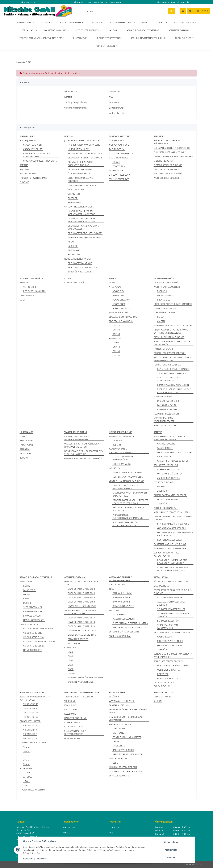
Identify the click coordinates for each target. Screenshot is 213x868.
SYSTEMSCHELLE (76, 643)
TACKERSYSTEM (117, 149)
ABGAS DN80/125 (121, 308)
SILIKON (158, 701)
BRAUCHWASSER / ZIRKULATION (173, 385)
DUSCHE (27, 603)
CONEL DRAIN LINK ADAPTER (127, 737)
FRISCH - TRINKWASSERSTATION (170, 353)
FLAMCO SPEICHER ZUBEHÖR (168, 165)
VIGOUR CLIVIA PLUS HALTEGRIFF (39, 641)
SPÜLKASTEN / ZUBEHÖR (166, 465)
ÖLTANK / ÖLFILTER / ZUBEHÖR (169, 337)
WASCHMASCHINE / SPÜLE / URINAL (175, 452)
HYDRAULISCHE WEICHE (165, 308)
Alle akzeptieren (171, 842)
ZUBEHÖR (24, 182)
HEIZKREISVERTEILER (119, 158)
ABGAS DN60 (119, 295)
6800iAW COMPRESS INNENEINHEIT (41, 161)
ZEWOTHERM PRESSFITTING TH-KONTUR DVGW (35, 698)
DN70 (71, 665)
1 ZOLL (27, 781)
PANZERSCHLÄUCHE (164, 349)
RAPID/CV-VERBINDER (123, 750)
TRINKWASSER (27, 295)
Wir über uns (71, 91)
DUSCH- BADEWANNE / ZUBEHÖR (170, 495)
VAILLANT (24, 169)
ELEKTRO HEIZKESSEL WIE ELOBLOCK (81, 179)
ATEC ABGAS (115, 287)
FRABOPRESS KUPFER (30, 721)
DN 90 (116, 343)
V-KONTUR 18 (30, 730)
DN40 (71, 656)
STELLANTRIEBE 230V (119, 175)
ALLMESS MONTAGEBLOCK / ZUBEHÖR (171, 603)
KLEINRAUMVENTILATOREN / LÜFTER (172, 512)
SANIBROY (25, 449)
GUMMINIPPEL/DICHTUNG (81, 682)
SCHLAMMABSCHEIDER (165, 313)
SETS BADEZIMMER (33, 607)
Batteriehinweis (117, 108)
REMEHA (24, 165)
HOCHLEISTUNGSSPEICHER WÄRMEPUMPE (167, 142)
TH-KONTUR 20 (31, 708)
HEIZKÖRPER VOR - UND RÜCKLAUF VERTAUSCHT (126, 718)
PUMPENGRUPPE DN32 (168, 409)
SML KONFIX (119, 746)
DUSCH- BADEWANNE (168, 499)
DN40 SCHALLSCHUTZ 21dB (81, 589)
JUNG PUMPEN (27, 441)
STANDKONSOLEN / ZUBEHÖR (127, 472)
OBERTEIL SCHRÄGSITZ (168, 670)
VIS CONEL (114, 610)
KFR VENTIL (163, 674)
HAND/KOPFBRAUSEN (34, 620)
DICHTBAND (118, 733)
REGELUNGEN (75, 202)
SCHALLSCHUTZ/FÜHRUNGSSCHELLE (86, 678)
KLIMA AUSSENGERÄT (75, 283)
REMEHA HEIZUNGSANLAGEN (79, 259)
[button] (183, 11)
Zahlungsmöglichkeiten (76, 102)
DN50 (71, 660)
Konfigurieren (171, 850)
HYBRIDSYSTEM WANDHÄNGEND (84, 145)
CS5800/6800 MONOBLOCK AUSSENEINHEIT (37, 155)
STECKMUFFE (119, 729)
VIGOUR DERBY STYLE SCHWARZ (39, 629)
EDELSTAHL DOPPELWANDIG (123, 317)
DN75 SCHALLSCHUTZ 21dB (81, 597)
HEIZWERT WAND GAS (79, 149)
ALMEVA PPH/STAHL (119, 313)
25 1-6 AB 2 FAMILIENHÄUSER (172, 373)
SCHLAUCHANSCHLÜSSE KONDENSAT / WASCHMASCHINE (173, 655)
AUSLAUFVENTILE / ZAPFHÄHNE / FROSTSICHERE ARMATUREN (173, 569)
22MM (26, 755)
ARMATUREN (26, 581)
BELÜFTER (114, 697)
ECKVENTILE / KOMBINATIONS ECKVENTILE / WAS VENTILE (172, 562)
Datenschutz (42, 859)
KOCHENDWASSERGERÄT (170, 540)
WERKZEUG (70, 701)
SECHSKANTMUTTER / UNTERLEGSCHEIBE (75, 732)
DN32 (71, 652)
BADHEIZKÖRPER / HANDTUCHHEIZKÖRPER (121, 451)
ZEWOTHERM (119, 166)
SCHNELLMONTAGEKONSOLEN (128, 477)
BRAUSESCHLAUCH (32, 611)
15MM (26, 747)
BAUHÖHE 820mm (122, 597)
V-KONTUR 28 (30, 738)
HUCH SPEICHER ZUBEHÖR (167, 169)
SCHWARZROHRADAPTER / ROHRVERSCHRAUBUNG (126, 524)
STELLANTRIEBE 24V (119, 179)
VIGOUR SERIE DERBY (34, 646)
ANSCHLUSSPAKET (29, 174)
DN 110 (116, 325)
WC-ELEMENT (119, 615)
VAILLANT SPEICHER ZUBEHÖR (168, 174)
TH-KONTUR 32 (31, 717)
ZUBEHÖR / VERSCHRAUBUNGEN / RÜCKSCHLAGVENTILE (174, 391)
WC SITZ (161, 486)
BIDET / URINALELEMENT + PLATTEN (130, 623)
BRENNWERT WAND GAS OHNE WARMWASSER (83, 227)
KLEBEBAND (70, 714)
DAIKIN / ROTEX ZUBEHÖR (166, 283)
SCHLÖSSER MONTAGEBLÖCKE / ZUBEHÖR (173, 615)
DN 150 (116, 334)
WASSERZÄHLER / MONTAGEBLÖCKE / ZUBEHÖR (172, 592)
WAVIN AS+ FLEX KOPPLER (122, 701)
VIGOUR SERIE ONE (33, 633)
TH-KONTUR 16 (31, 704)
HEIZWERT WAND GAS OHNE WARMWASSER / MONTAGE (82, 220)
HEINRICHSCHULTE (32, 650)
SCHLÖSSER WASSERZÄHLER (171, 609)
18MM (26, 751)
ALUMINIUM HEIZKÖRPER (122, 436)
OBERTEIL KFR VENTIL (168, 678)
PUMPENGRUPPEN (163, 397)
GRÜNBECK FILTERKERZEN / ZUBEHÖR (83, 458)
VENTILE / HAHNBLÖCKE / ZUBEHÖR (127, 481)
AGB (111, 97)
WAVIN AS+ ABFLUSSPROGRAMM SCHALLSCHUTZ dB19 (80, 612)
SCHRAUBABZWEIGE (119, 776)
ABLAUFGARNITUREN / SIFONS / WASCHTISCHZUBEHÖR (169, 438)
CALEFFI (161, 321)
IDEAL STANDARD (118, 585)
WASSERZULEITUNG (119, 759)
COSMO (116, 162)
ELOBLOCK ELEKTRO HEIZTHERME (85, 237)
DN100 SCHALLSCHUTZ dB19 (82, 630)
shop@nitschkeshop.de (178, 2)
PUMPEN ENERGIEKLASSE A (167, 365)
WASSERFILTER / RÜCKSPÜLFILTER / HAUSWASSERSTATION (82, 445)
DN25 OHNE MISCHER (168, 401)
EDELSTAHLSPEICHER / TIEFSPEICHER (172, 148)
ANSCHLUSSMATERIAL (120, 636)
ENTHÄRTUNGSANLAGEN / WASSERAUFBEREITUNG (77, 438)
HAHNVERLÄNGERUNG (75, 718)
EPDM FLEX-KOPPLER (78, 639)
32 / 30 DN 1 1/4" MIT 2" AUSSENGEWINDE (169, 379)
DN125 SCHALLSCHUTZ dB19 (82, 635)
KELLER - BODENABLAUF (166, 508)
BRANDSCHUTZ (161, 586)
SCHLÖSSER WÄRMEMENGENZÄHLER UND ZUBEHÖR (172, 343)
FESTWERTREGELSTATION (166, 414)
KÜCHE (27, 586)
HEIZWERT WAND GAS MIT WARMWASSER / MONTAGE (81, 212)
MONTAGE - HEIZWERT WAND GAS (85, 153)
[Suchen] (126, 11)
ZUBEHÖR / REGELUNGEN (80, 272)
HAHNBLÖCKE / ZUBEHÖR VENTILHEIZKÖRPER (125, 487)
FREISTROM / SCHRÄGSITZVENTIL (173, 665)
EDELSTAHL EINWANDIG (121, 321)
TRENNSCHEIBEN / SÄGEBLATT (79, 697)
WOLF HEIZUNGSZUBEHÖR (167, 287)
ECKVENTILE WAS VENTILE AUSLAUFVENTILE (166, 554)
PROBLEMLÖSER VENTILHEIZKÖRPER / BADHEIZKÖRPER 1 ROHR (130, 502)
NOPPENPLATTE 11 (118, 141)
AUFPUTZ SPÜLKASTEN (168, 469)
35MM (26, 764)
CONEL (23, 436)
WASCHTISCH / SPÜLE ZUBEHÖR (173, 461)
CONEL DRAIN (71, 648)
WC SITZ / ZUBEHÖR (163, 482)
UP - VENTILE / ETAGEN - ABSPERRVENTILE (166, 684)
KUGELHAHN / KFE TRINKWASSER (170, 548)
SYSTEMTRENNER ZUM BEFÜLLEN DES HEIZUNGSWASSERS (172, 359)
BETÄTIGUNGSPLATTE (123, 606)
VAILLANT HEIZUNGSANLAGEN (79, 207)
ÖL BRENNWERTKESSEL (79, 174)
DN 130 (116, 330)
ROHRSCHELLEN (72, 722)
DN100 (71, 673)
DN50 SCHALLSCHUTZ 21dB (81, 593)
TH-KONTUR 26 (31, 713)
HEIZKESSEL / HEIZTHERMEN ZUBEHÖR (173, 304)
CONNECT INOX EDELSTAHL (33, 743)
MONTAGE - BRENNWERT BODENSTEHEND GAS (80, 163)
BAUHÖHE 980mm (122, 602)
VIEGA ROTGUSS (28, 768)
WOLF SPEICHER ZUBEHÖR (167, 178)
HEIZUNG (24, 283)
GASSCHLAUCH (165, 637)
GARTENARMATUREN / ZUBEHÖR (170, 544)
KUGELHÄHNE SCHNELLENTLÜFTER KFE (173, 325)
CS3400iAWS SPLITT (33, 149)
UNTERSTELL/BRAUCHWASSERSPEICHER (173, 156)
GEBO (115, 763)
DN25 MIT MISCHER (167, 405)
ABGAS (71, 242)
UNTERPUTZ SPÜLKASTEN (170, 474)
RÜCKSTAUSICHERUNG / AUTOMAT (171, 581)
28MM (26, 760)
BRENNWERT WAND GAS (80, 169)
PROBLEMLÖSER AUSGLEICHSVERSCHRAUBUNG (128, 516)
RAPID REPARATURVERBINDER (127, 754)
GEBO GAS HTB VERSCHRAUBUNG (126, 771)
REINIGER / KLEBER (163, 697)
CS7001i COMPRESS (33, 145)
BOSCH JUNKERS (28, 141)
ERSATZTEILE (74, 194)
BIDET (26, 599)
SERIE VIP (117, 441)
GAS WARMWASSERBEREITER (82, 185)
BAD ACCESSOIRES (29, 624)
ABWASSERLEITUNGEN (120, 724)
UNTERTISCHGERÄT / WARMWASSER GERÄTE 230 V (175, 534)
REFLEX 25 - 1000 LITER (34, 291)
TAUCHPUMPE (27, 445)
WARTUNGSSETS (76, 190)
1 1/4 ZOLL (28, 785)
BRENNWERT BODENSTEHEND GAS (85, 158)
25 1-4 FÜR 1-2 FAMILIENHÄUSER (173, 369)
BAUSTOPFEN (71, 709)
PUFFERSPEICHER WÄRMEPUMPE (170, 152)
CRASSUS (117, 741)
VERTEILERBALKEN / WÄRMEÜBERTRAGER (164, 420)
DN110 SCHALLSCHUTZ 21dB (82, 606)
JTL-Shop (198, 864)
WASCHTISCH (30, 590)
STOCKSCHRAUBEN (74, 727)
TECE (111, 589)
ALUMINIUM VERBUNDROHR (123, 767)
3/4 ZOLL (28, 777)
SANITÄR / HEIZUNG (119, 705)
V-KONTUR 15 (30, 725)
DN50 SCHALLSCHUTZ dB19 (81, 618)
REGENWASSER (165, 457)
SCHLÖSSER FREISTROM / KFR (168, 661)
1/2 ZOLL (28, 773)
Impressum (28, 859)
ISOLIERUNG (70, 705)
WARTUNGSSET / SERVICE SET (82, 267)
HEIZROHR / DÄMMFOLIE (121, 153)
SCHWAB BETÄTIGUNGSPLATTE (124, 632)
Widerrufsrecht (117, 113)
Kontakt (68, 97)
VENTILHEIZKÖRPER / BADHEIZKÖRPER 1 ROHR (129, 711)
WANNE (27, 594)
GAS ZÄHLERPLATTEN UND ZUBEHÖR (172, 632)
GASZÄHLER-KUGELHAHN (170, 645)
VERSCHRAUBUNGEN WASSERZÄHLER (168, 627)
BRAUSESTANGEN (32, 616)
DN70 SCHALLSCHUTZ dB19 (81, 622)
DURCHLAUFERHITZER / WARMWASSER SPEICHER (173, 518)
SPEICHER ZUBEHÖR (164, 161)
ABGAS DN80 (119, 304)
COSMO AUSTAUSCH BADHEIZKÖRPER (123, 458)
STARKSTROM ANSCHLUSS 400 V (173, 524)
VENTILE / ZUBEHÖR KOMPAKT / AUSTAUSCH (128, 509)
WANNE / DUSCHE (166, 444)
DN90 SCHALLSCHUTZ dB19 (81, 626)
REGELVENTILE (116, 170)
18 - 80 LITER (30, 287)
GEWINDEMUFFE (72, 738)
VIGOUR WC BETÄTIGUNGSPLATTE (129, 627)
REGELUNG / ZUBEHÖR (165, 425)
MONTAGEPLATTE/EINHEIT (170, 641)
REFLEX (161, 317)
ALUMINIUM (115, 338)
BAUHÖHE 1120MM (122, 593)
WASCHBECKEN (165, 448)
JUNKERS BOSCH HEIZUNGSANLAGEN (83, 141)
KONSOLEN (115, 468)
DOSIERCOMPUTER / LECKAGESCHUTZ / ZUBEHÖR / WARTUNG (84, 453)
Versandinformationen (76, 108)
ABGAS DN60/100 (121, 300)
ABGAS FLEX (118, 291)
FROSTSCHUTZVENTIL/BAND (33, 178)
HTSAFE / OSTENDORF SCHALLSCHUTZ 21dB (83, 583)
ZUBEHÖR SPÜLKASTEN (169, 478)
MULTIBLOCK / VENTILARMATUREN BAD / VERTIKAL (130, 494)
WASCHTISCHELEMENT (124, 619)
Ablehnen (171, 858)
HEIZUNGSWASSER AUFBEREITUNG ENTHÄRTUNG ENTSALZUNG (171, 331)
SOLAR (23, 300)
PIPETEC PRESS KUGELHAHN (33, 790)
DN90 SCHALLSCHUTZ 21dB (81, 602)
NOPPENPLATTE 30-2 (119, 145)
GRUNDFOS (25, 453)
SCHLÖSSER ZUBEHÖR (168, 621)
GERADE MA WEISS (122, 464)
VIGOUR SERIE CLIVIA (33, 637)
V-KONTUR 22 (30, 734)
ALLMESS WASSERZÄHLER (170, 597)
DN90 (71, 669)
